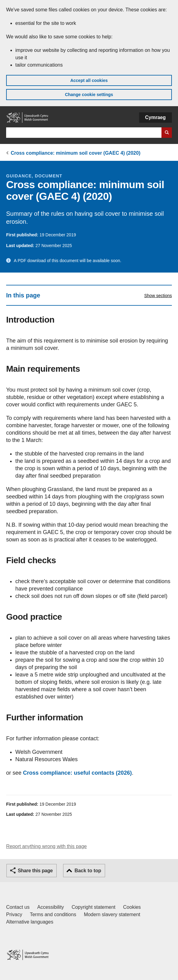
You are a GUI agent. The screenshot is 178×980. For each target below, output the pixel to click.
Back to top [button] (88, 871)
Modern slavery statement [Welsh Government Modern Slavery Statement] (112, 914)
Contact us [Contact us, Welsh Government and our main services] (18, 907)
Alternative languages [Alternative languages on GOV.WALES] (30, 922)
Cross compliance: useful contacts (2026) (77, 773)
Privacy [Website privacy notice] (14, 914)
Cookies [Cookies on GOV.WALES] (132, 907)
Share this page (35, 871)
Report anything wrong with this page (46, 846)
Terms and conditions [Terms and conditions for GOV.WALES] (53, 914)
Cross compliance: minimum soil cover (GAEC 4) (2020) (76, 153)
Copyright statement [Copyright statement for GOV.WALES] (94, 907)
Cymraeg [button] (155, 117)
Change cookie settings (89, 95)
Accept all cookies (89, 80)
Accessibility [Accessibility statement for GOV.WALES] (50, 907)
